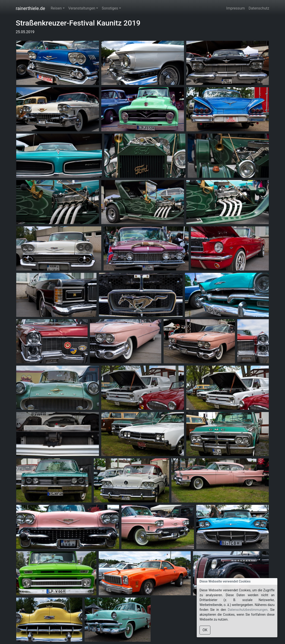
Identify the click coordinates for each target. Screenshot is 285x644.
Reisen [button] (56, 8)
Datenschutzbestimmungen (248, 610)
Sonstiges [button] (110, 8)
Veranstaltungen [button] (82, 8)
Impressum (236, 8)
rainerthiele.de (30, 8)
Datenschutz (259, 8)
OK (205, 630)
